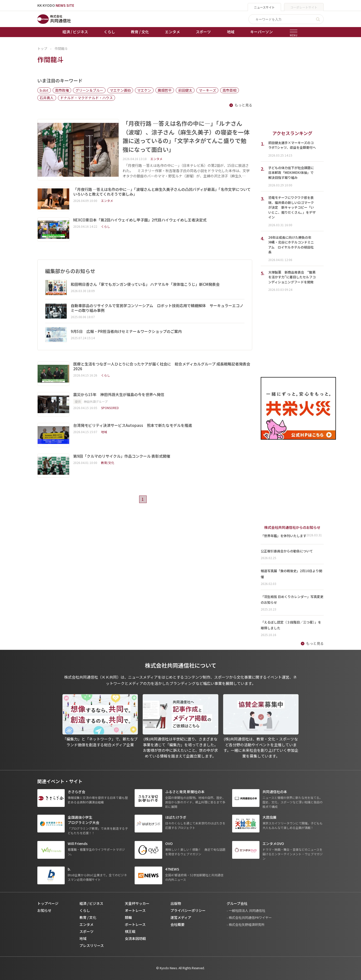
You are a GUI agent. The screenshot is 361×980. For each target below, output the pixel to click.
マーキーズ (207, 90)
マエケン (144, 90)
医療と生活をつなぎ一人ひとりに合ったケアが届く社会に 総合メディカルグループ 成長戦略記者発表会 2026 (162, 366)
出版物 (176, 903)
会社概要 (177, 924)
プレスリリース (92, 945)
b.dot (44, 90)
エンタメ (172, 32)
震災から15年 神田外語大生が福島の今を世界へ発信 (119, 395)
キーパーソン (261, 32)
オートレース (135, 910)
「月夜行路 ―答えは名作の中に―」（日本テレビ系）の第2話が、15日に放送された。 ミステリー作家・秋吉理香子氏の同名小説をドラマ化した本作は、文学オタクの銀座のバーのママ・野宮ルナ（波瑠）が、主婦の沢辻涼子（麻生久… (186, 171)
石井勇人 (47, 98)
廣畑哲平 (165, 90)
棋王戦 (130, 931)
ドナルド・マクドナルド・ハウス (86, 98)
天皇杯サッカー (137, 903)
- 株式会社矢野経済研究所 (246, 925)
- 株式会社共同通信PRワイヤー (249, 917)
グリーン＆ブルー (89, 90)
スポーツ (203, 32)
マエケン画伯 (120, 90)
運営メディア (181, 917)
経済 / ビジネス (75, 32)
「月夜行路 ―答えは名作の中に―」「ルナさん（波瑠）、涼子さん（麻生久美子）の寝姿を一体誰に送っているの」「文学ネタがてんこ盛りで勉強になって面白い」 (186, 136)
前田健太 (185, 90)
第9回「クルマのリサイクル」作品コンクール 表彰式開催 (122, 456)
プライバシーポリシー (188, 910)
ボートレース (135, 924)
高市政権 (62, 90)
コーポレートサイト (304, 7)
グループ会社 (237, 903)
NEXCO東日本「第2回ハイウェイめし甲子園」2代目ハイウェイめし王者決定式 (140, 220)
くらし (109, 32)
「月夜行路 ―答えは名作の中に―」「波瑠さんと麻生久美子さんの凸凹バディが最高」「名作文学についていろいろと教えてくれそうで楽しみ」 (162, 192)
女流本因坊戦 (135, 938)
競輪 (128, 917)
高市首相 (229, 90)
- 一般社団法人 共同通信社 (246, 910)
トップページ (48, 903)
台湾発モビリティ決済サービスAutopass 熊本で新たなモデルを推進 (133, 425)
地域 (231, 32)
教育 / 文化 (140, 32)
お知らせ (44, 910)
